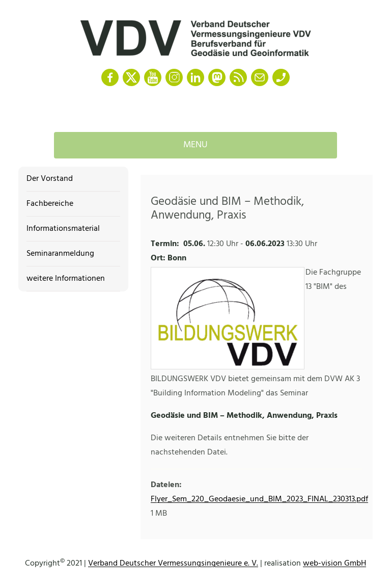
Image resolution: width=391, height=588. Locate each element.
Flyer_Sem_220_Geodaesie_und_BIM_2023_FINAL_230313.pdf (259, 499)
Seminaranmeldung (60, 254)
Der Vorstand (50, 179)
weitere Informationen (66, 279)
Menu (195, 145)
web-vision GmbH (334, 564)
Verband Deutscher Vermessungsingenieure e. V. (173, 564)
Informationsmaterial (63, 229)
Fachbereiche (50, 204)
